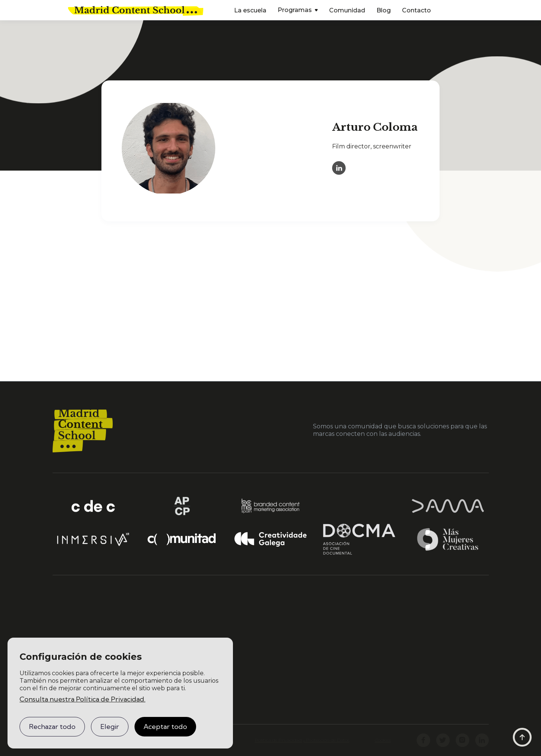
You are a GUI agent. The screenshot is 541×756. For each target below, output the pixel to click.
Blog (384, 10)
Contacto (416, 10)
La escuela (250, 10)
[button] (298, 11)
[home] (136, 10)
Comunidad (347, 10)
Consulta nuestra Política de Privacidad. (82, 699)
